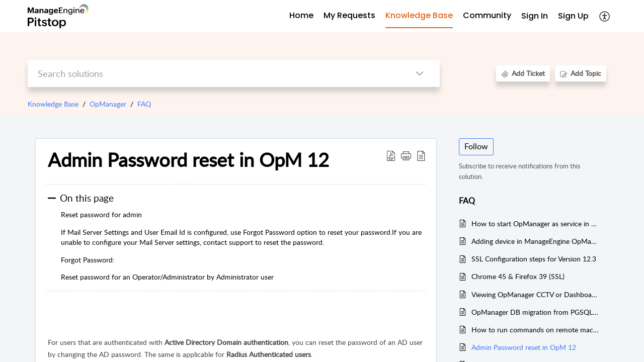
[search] (214, 74)
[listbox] (420, 74)
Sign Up (573, 16)
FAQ (144, 104)
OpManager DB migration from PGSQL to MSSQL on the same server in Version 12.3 (535, 312)
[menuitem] (535, 16)
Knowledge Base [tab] (419, 15)
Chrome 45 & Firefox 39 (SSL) (518, 276)
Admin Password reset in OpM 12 (188, 160)
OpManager (108, 104)
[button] (406, 155)
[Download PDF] (391, 155)
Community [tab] (487, 15)
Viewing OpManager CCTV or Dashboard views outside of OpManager (535, 294)
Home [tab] (301, 15)
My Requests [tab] (349, 15)
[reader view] (421, 155)
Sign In (535, 16)
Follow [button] (476, 146)
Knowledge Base (53, 104)
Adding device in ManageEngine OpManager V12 (535, 241)
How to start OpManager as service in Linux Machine (535, 223)
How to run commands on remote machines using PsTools (535, 330)
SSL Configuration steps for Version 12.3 (534, 259)
